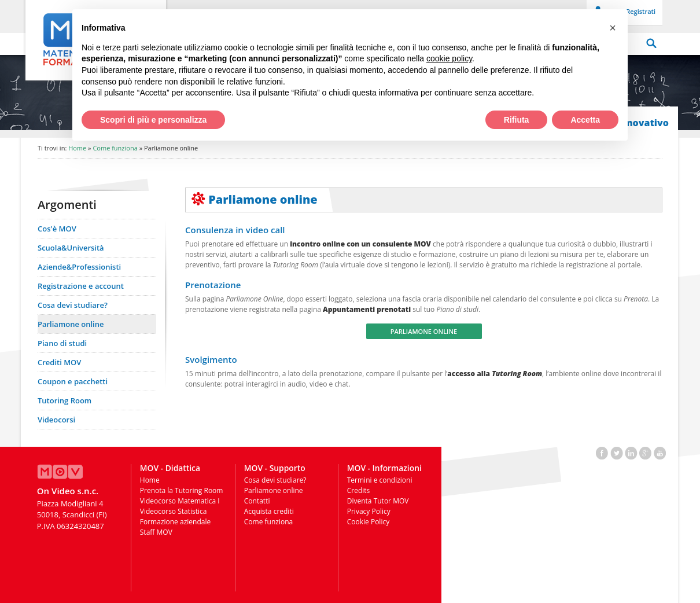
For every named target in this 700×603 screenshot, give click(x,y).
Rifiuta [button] (517, 120)
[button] (613, 28)
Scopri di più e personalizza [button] (153, 120)
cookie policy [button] (449, 58)
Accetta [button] (585, 120)
